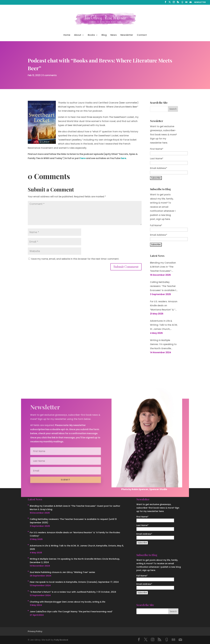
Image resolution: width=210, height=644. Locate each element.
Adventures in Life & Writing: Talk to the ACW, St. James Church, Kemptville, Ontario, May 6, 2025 (164, 325)
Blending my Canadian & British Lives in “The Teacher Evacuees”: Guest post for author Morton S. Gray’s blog (163, 267)
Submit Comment (126, 267)
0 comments (50, 75)
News (114, 35)
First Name (157, 149)
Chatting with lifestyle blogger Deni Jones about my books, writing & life (67, 602)
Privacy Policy (35, 631)
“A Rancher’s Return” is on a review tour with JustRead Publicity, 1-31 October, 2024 (73, 592)
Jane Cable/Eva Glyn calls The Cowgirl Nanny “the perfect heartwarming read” (71, 612)
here (83, 158)
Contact (142, 35)
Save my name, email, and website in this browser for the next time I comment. (75, 259)
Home (67, 35)
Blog (104, 35)
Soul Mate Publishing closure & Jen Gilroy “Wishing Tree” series (62, 572)
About (78, 35)
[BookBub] (186, 3)
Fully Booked (61, 640)
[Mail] (191, 3)
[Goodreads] (182, 3)
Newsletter (127, 35)
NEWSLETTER (200, 2)
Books (91, 35)
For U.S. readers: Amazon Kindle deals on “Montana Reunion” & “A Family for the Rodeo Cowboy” (164, 306)
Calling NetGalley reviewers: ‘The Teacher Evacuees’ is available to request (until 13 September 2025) (164, 287)
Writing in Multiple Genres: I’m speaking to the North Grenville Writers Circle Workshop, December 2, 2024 (164, 345)
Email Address (159, 168)
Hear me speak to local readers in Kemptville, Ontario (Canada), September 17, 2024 (74, 582)
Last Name (157, 159)
